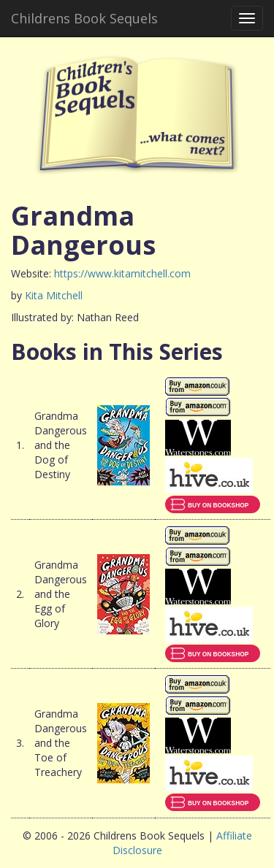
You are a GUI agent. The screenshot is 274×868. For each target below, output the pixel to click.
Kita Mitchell (54, 295)
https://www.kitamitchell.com (122, 273)
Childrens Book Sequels (84, 18)
